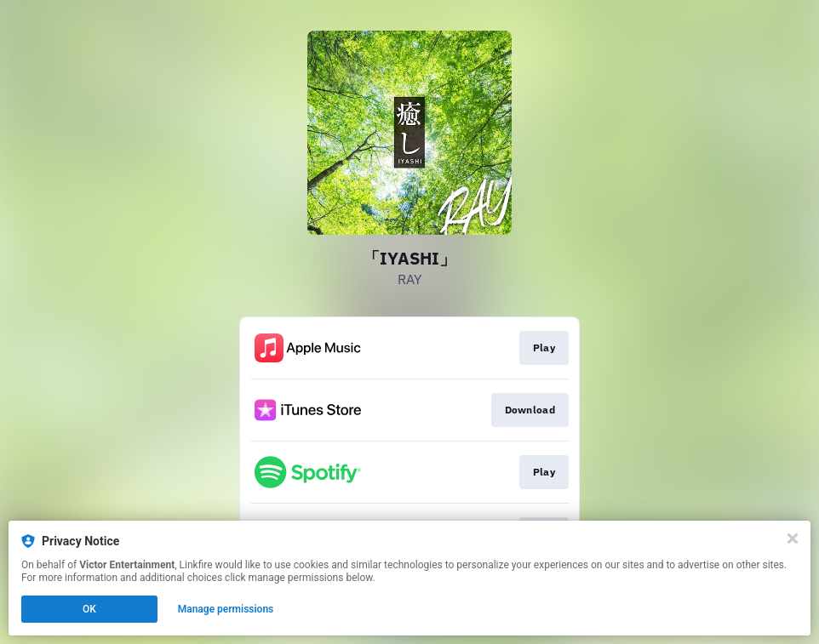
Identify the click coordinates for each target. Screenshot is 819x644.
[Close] (793, 539)
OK (89, 609)
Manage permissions (226, 609)
